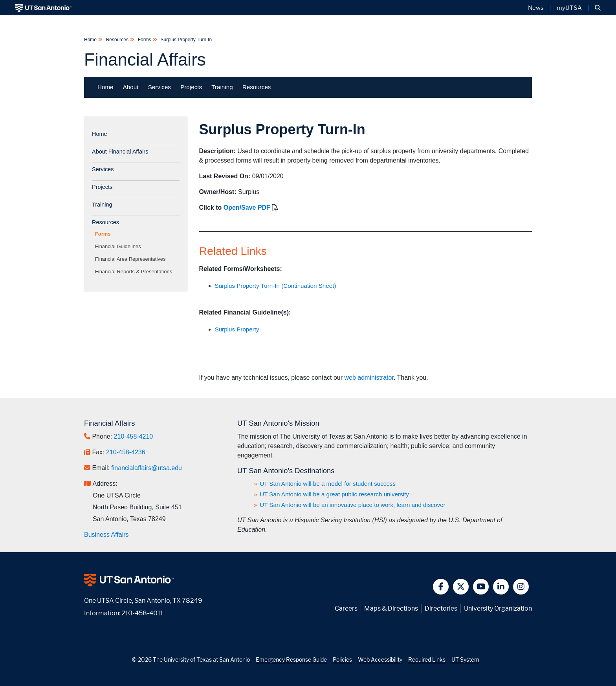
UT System (465, 659)
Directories (441, 608)
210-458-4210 (134, 436)
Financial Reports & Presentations (135, 272)
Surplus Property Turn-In (185, 40)
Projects (191, 87)
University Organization (498, 608)
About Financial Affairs (120, 152)
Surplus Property (237, 329)
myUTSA (569, 8)
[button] (598, 8)
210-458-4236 (126, 452)
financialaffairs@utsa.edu (147, 468)
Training (222, 87)
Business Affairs (106, 535)
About (131, 87)
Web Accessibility (380, 659)
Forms (144, 40)
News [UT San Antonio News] (536, 8)
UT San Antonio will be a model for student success (328, 484)
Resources (117, 40)
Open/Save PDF (247, 208)
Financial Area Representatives (132, 259)
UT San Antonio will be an (353, 505)
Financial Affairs (145, 59)
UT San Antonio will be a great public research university (334, 494)
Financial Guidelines (119, 246)
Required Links (427, 659)
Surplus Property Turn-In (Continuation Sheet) (276, 286)
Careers (346, 608)
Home (91, 40)
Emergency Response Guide (291, 659)
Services (159, 87)
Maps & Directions (391, 608)
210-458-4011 (142, 613)
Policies (342, 659)
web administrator (369, 378)
